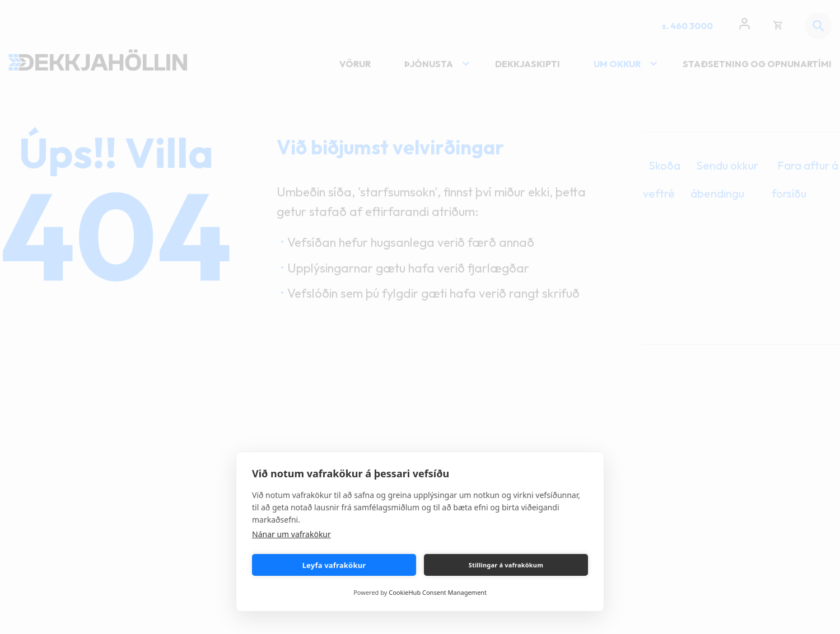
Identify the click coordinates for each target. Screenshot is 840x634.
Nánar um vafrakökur (291, 534)
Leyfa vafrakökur (334, 565)
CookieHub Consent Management (438, 592)
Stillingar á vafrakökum (506, 565)
